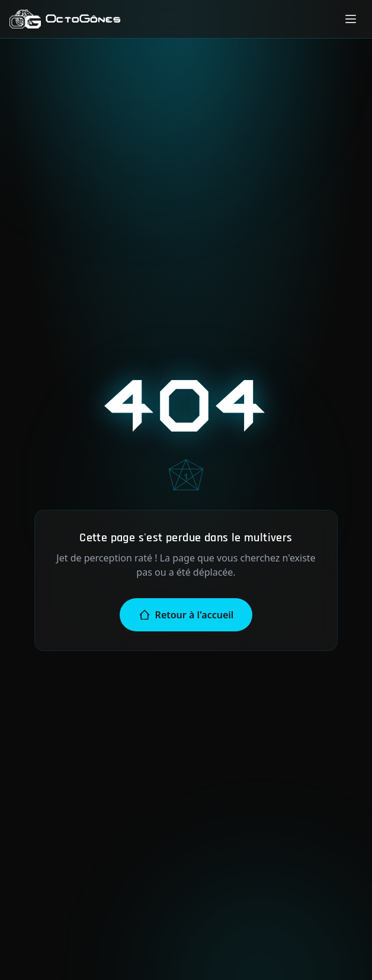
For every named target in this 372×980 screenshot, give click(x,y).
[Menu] (351, 19)
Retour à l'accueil (186, 615)
